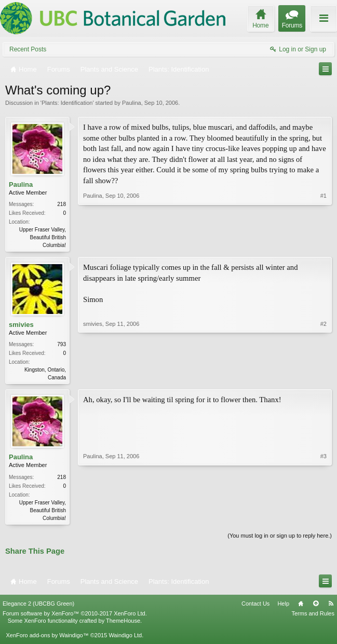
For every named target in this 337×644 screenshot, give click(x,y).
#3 (323, 518)
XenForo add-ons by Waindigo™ (47, 638)
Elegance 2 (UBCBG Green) (38, 607)
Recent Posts (28, 49)
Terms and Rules (313, 616)
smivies (21, 326)
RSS (331, 607)
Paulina (132, 103)
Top (316, 607)
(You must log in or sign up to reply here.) (280, 539)
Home (301, 607)
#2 (323, 377)
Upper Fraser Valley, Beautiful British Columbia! (43, 237)
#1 (323, 244)
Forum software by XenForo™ (75, 616)
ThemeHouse (123, 624)
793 (62, 345)
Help (283, 607)
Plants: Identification (67, 103)
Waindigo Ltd (125, 638)
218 (62, 204)
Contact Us (255, 607)
